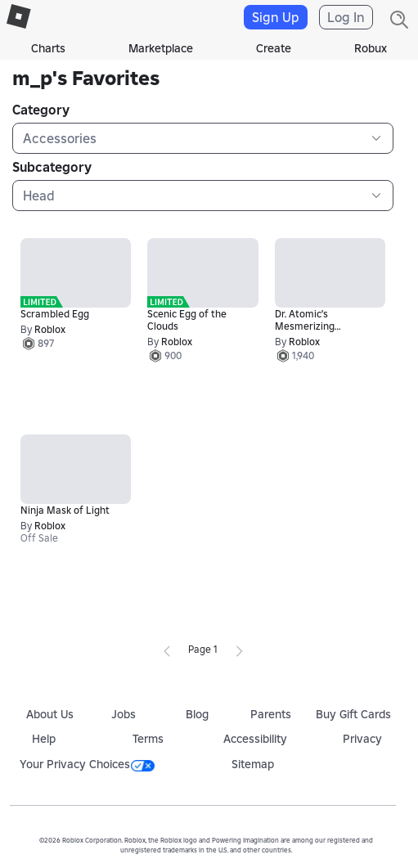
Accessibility (255, 739)
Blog (197, 714)
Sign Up (276, 17)
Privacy (362, 739)
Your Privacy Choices (87, 764)
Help (44, 739)
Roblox (50, 329)
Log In (346, 17)
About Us (50, 714)
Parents (271, 714)
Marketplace (161, 48)
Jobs (124, 714)
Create (274, 48)
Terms (148, 739)
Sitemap (253, 764)
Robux (371, 48)
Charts (48, 48)
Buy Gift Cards (353, 714)
